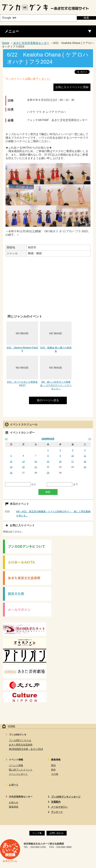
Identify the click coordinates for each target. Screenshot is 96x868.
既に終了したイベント (21, 770)
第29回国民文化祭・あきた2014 (26, 749)
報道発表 (14, 807)
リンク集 (37, 833)
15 (48, 461)
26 (11, 473)
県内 (53, 765)
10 (73, 456)
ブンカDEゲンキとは (20, 740)
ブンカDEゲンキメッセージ (66, 797)
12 (11, 461)
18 (85, 461)
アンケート (57, 812)
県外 (53, 770)
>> (90, 439)
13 (23, 461)
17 (73, 461)
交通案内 (56, 802)
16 (60, 461)
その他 (55, 774)
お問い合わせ (57, 833)
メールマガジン (59, 807)
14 (36, 461)
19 (11, 467)
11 (85, 456)
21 (36, 467)
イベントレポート (18, 774)
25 (85, 467)
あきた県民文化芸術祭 (21, 745)
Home (6, 43)
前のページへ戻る (48, 400)
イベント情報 (16, 765)
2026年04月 (48, 439)
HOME (12, 726)
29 (48, 473)
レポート (14, 785)
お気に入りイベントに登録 (72, 87)
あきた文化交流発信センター (31, 43)
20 (23, 467)
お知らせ (14, 802)
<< (6, 439)
